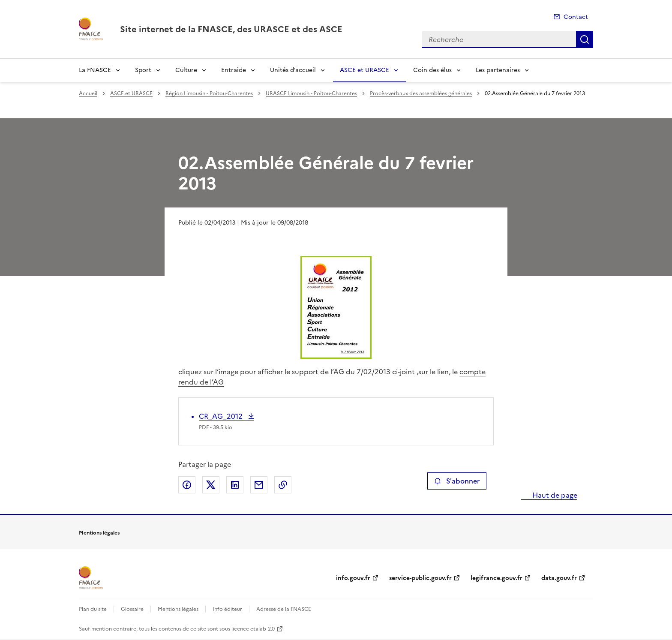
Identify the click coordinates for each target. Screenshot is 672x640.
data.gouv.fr (559, 578)
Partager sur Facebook (187, 485)
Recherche (585, 39)
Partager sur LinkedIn (235, 485)
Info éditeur (227, 609)
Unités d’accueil (293, 70)
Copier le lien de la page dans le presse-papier (283, 485)
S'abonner (457, 481)
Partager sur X (211, 485)
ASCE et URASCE (364, 70)
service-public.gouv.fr (420, 578)
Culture (186, 70)
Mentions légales (178, 609)
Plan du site (93, 609)
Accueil (88, 93)
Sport (143, 70)
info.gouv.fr (353, 578)
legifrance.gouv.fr (496, 578)
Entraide (234, 70)
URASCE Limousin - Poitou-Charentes (311, 93)
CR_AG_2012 (222, 416)
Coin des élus (432, 70)
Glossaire (132, 609)
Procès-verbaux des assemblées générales (421, 93)
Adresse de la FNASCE (284, 609)
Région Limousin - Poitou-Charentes (209, 93)
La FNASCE (95, 70)
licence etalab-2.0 (253, 629)
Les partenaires (498, 70)
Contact (576, 17)
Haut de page (554, 495)
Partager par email (259, 485)
